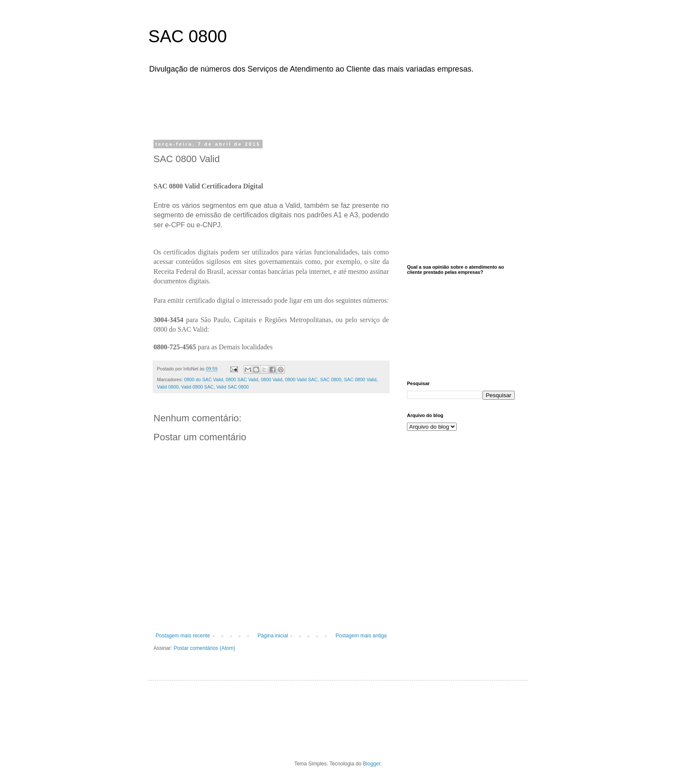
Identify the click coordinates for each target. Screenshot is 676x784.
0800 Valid (272, 379)
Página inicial (273, 636)
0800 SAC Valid (242, 379)
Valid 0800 (168, 387)
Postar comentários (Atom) (205, 648)
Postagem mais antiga (361, 636)
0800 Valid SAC (301, 379)
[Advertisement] (370, 105)
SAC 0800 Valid (360, 379)
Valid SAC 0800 (233, 387)
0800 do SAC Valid (203, 379)
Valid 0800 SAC (197, 387)
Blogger (372, 764)
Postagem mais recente (183, 636)
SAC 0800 (188, 36)
